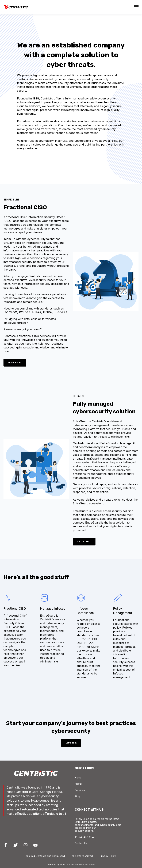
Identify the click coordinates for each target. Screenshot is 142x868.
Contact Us (81, 843)
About (78, 784)
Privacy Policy (108, 856)
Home (78, 777)
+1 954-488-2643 (85, 837)
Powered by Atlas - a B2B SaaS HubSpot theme (71, 865)
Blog (77, 796)
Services (80, 790)
